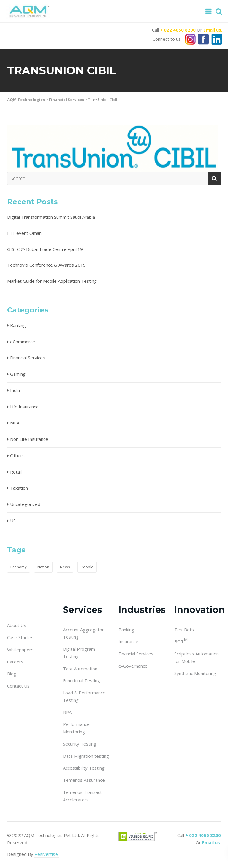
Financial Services (28, 358)
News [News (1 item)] (65, 567)
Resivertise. (47, 854)
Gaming (18, 374)
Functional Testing (81, 680)
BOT (181, 641)
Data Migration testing (86, 756)
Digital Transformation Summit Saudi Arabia (51, 217)
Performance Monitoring (76, 728)
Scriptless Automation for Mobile (197, 657)
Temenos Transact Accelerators (82, 796)
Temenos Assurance (84, 780)
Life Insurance (24, 407)
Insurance (128, 641)
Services (83, 610)
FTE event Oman (24, 233)
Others (17, 455)
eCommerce (23, 342)
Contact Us (18, 686)
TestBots (184, 630)
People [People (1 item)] (87, 567)
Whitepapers (20, 650)
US (13, 521)
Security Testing (80, 744)
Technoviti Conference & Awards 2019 (46, 265)
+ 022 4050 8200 (178, 30)
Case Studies (20, 637)
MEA (15, 423)
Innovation (199, 610)
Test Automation (80, 669)
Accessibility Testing (84, 768)
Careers (15, 662)
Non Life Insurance (29, 439)
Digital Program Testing (79, 653)
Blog (12, 674)
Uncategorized (25, 504)
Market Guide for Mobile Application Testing (52, 281)
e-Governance (133, 666)
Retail (16, 472)
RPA (67, 712)
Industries (142, 610)
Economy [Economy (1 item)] (19, 567)
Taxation (19, 488)
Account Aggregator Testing (83, 633)
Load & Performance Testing (84, 696)
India (15, 390)
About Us (17, 625)
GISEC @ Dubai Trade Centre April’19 (45, 249)
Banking (18, 325)
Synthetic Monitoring (195, 673)
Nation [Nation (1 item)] (43, 567)
